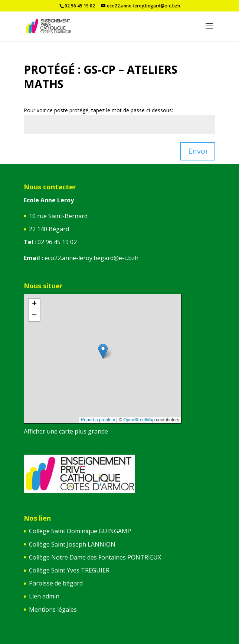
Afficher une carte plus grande (66, 431)
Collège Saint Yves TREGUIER (69, 570)
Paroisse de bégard (56, 583)
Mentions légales (53, 610)
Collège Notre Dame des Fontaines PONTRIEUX (95, 557)
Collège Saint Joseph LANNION (72, 544)
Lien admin (44, 596)
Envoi (198, 151)
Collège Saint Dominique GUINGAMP (80, 531)
